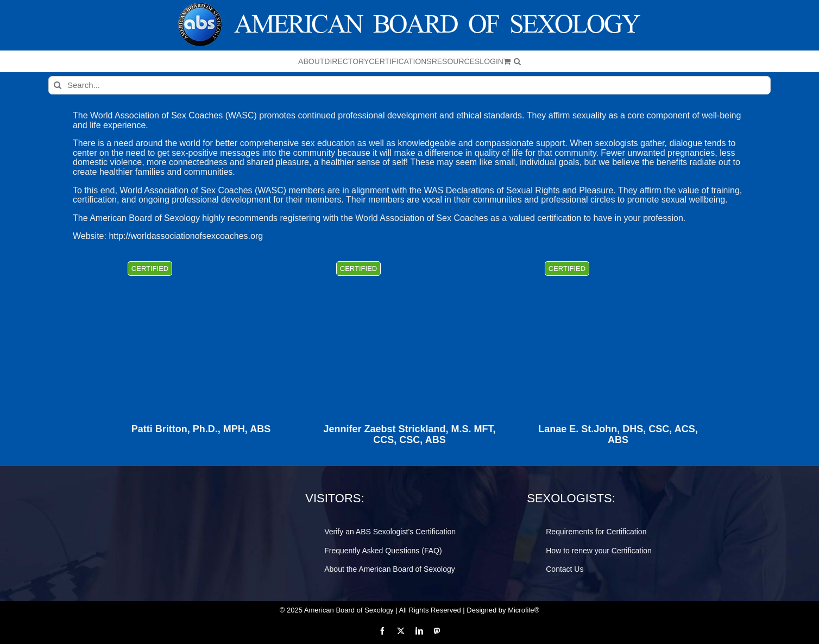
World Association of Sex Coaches (156, 115)
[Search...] (409, 85)
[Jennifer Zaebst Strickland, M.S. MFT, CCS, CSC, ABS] (409, 332)
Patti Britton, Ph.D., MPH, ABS (201, 429)
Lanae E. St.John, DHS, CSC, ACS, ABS (618, 435)
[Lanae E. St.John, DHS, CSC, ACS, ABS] (618, 332)
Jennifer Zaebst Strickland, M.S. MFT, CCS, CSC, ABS (409, 435)
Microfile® (524, 610)
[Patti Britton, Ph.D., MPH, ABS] (201, 332)
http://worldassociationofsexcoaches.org (186, 236)
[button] (517, 61)
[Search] (58, 85)
